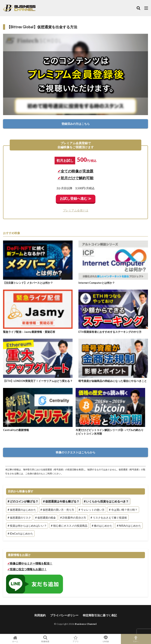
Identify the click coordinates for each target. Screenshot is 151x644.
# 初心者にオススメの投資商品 (69, 525)
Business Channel (86, 624)
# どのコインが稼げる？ (23, 501)
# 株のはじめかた (102, 525)
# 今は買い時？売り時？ (123, 510)
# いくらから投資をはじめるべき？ (106, 501)
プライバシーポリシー (64, 615)
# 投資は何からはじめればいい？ (27, 525)
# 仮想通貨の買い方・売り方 (57, 510)
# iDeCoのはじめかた (20, 534)
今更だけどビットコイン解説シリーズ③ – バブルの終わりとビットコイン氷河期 (110, 432)
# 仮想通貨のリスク (19, 518)
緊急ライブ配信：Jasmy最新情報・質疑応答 (29, 332)
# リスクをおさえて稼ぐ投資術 (109, 518)
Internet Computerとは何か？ (97, 283)
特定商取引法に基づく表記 (100, 615)
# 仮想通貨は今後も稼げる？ (61, 501)
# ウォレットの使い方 (92, 510)
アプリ (75, 639)
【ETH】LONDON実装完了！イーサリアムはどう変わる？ (38, 381)
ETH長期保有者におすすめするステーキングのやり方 (110, 332)
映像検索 (45, 639)
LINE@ (106, 639)
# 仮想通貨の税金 (45, 518)
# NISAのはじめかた (129, 525)
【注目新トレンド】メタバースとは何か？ (28, 283)
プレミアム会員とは (76, 210)
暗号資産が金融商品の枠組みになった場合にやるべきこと (113, 381)
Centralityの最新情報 (16, 430)
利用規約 (40, 615)
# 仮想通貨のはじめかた (22, 510)
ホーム (15, 639)
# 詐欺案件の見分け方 (73, 518)
